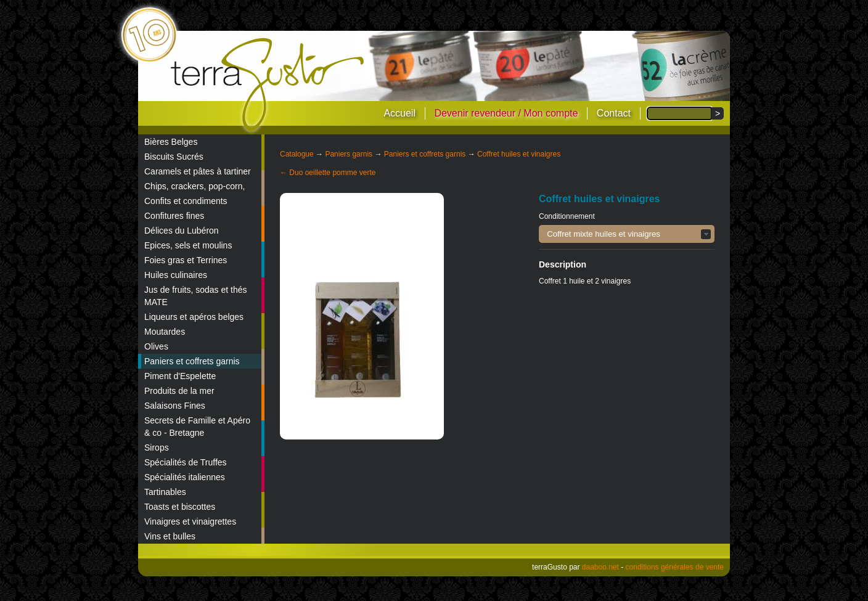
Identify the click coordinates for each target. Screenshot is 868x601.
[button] (627, 234)
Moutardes (165, 332)
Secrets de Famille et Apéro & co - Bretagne (197, 427)
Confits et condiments (186, 201)
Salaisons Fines (175, 406)
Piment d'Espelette (180, 376)
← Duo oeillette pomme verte (328, 173)
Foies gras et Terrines (186, 260)
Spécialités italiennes (185, 477)
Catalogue (297, 154)
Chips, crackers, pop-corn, (194, 186)
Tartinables (165, 492)
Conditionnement (567, 216)
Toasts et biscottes (180, 507)
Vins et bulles (170, 536)
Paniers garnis (349, 154)
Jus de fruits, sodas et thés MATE (196, 296)
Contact (614, 113)
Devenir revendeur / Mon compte (506, 113)
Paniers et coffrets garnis (192, 361)
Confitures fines (174, 216)
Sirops (157, 448)
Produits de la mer (179, 391)
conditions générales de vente (675, 567)
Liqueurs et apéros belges (194, 317)
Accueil (399, 113)
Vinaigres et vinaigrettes (190, 521)
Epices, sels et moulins (188, 245)
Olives (156, 346)
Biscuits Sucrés (174, 157)
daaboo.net (600, 567)
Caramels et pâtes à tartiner (198, 171)
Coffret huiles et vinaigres (519, 154)
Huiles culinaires (176, 275)
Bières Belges (171, 142)
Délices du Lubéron (182, 231)
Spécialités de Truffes (186, 462)
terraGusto (268, 85)
